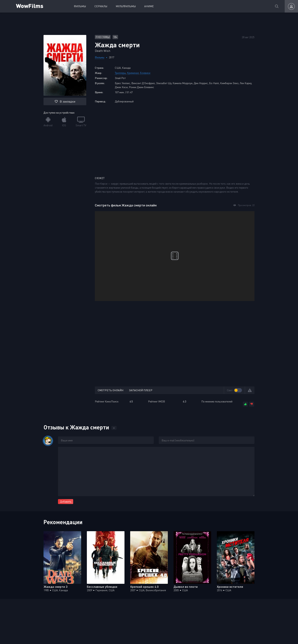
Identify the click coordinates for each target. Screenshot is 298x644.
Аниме (149, 6)
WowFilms (30, 6)
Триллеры (120, 73)
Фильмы (80, 6)
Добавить (66, 501)
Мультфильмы (126, 6)
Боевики (145, 73)
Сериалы (101, 6)
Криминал (133, 73)
